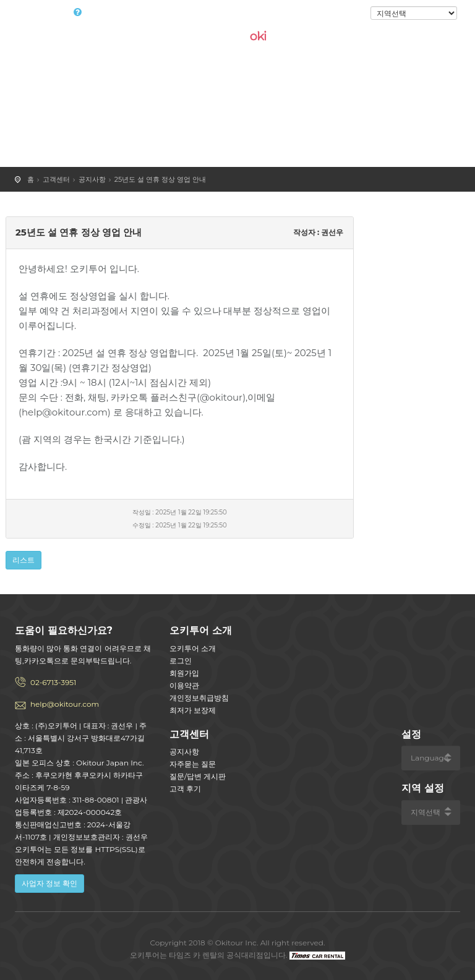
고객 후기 (185, 789)
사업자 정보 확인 (49, 883)
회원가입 (184, 673)
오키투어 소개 (193, 648)
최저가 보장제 (193, 710)
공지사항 (92, 179)
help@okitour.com (65, 704)
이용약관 (184, 685)
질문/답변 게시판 (198, 776)
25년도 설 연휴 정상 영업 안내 (160, 179)
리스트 (24, 560)
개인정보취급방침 (199, 698)
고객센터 (56, 179)
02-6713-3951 (53, 682)
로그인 (350, 14)
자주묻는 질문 (193, 764)
